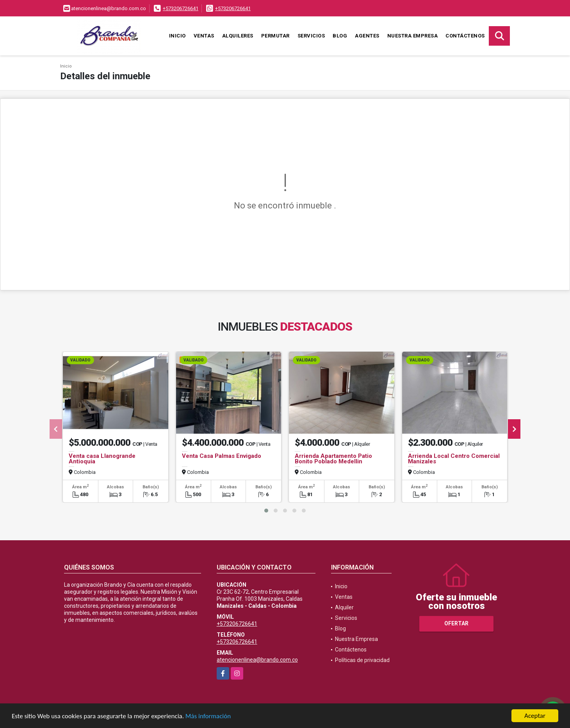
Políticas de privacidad (362, 660)
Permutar (275, 36)
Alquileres (238, 36)
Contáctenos (465, 36)
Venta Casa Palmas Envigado (222, 456)
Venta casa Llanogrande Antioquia (102, 459)
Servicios (311, 36)
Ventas (204, 36)
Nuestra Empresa (413, 36)
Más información (208, 716)
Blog (340, 36)
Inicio (177, 36)
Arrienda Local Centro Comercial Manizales (454, 459)
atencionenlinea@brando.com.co (257, 660)
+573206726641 (181, 8)
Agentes (367, 36)
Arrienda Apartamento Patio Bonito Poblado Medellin (333, 459)
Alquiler (344, 607)
